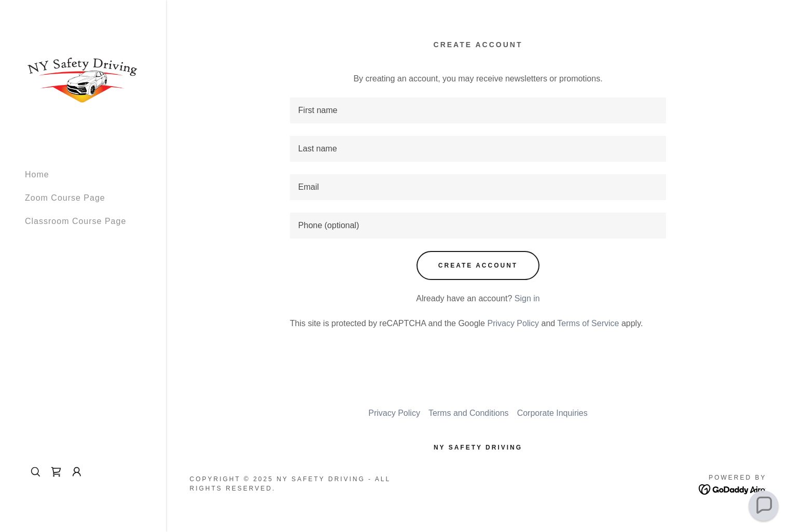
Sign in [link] (527, 298)
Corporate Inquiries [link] (552, 413)
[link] (83, 80)
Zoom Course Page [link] (65, 198)
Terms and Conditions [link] (469, 413)
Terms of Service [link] (588, 323)
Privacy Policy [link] (513, 323)
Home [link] (37, 174)
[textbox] (478, 110)
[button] (77, 472)
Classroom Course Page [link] (75, 221)
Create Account (478, 265)
